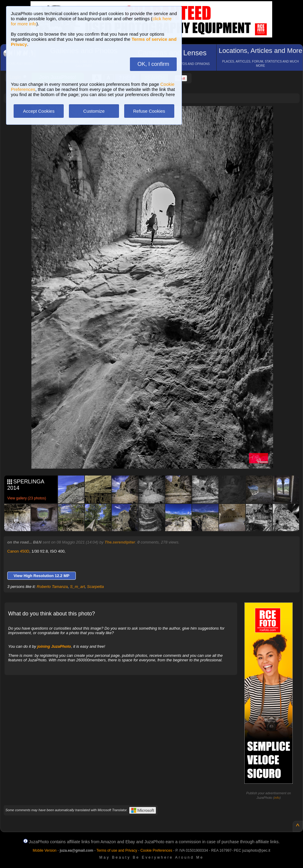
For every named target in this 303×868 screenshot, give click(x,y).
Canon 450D (18, 551)
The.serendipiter (120, 542)
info (277, 798)
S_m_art (77, 587)
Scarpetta (95, 587)
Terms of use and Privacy (117, 850)
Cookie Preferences (156, 850)
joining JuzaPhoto (54, 646)
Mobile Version (45, 850)
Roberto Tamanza (52, 587)
